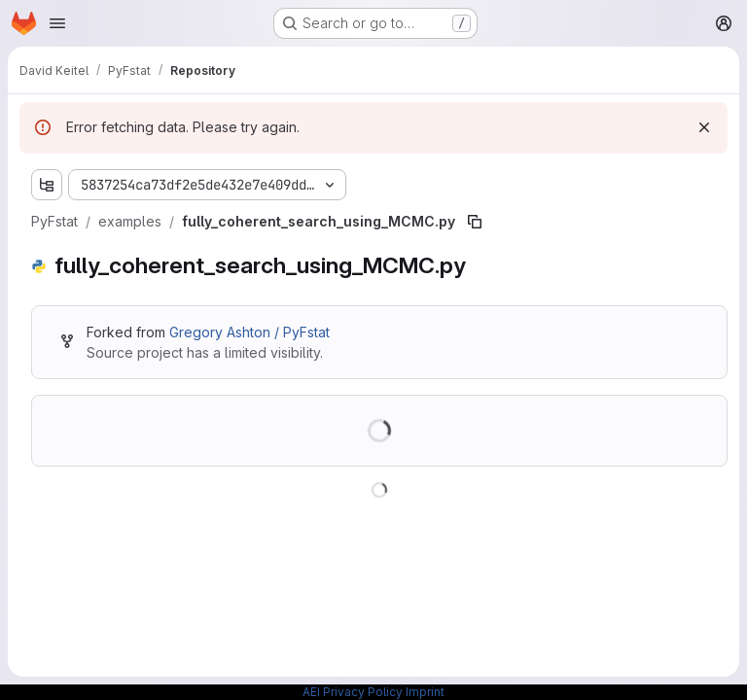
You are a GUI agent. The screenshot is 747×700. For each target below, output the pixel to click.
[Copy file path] (475, 222)
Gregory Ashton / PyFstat (249, 332)
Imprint (425, 692)
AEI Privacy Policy (353, 692)
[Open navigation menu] (57, 23)
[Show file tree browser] (47, 185)
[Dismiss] (704, 127)
